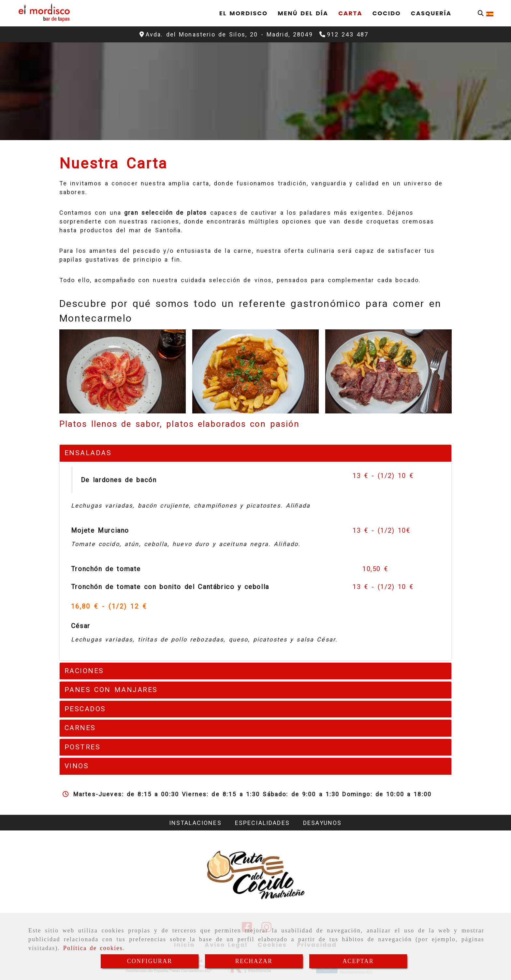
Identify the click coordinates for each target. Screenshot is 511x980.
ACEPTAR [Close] (358, 961)
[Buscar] (481, 13)
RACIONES (84, 671)
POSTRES (83, 747)
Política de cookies (93, 948)
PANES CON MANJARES (111, 690)
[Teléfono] (344, 34)
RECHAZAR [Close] (254, 961)
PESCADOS (85, 709)
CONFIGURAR (150, 961)
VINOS (77, 766)
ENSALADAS (88, 453)
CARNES (80, 728)
